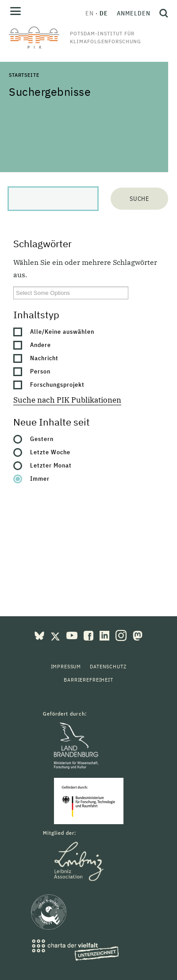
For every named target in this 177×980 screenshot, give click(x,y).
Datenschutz (108, 666)
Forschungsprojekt (57, 384)
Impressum (66, 666)
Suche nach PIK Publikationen (67, 400)
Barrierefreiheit (88, 680)
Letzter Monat (51, 465)
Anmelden (134, 13)
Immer (40, 479)
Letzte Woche (50, 452)
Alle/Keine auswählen (62, 332)
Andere (40, 345)
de (104, 13)
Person (40, 371)
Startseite (24, 75)
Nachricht (44, 358)
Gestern (42, 439)
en (90, 13)
